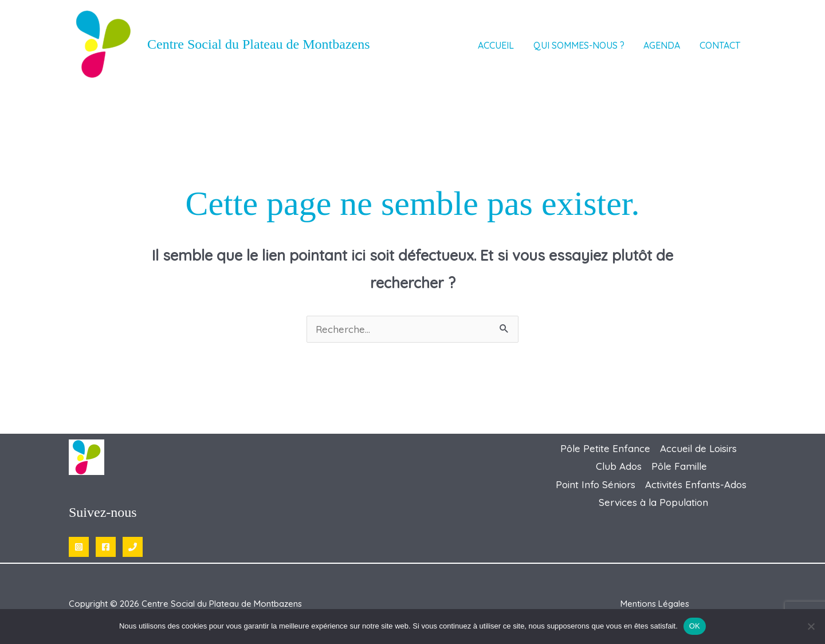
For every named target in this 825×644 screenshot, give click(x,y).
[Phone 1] (133, 547)
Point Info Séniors (596, 484)
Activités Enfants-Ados (696, 484)
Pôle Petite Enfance (605, 448)
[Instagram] (79, 547)
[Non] (811, 626)
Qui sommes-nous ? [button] (590, 46)
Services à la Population (653, 502)
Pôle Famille (679, 466)
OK (695, 626)
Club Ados (619, 466)
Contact (722, 46)
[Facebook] (106, 547)
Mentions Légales (655, 604)
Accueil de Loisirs (698, 448)
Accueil (512, 46)
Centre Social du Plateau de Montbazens (259, 44)
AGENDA (669, 46)
